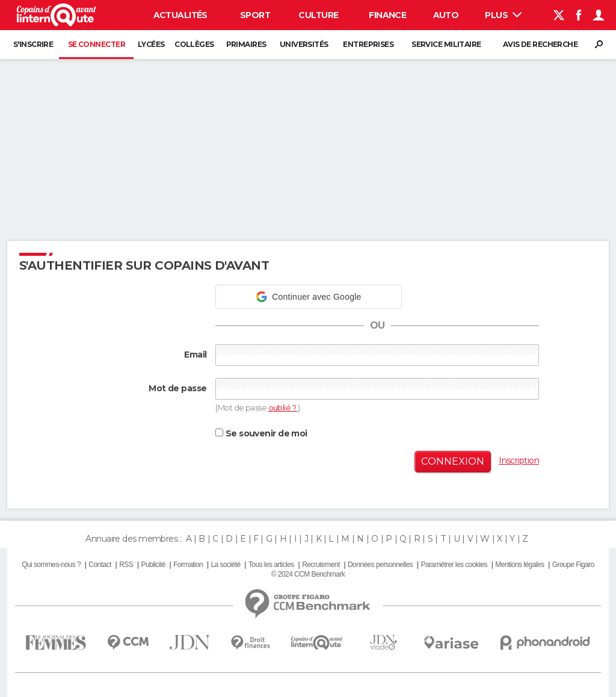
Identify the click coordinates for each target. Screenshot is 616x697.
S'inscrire (33, 44)
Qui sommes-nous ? (51, 565)
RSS (126, 565)
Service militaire (446, 44)
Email (195, 355)
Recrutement (321, 565)
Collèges (194, 44)
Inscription (519, 460)
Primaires (246, 44)
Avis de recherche (540, 44)
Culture (318, 15)
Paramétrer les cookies (454, 565)
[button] (309, 297)
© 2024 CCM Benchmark (308, 574)
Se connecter (97, 44)
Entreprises (368, 44)
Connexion (453, 461)
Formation (188, 565)
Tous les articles (271, 565)
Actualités (180, 15)
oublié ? (283, 407)
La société (225, 565)
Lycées (151, 44)
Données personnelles (380, 565)
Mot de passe (177, 388)
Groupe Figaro (573, 565)
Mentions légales (519, 565)
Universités (304, 44)
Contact (100, 565)
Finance (387, 15)
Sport (255, 15)
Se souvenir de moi (261, 433)
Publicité (153, 565)
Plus (503, 15)
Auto (446, 15)
